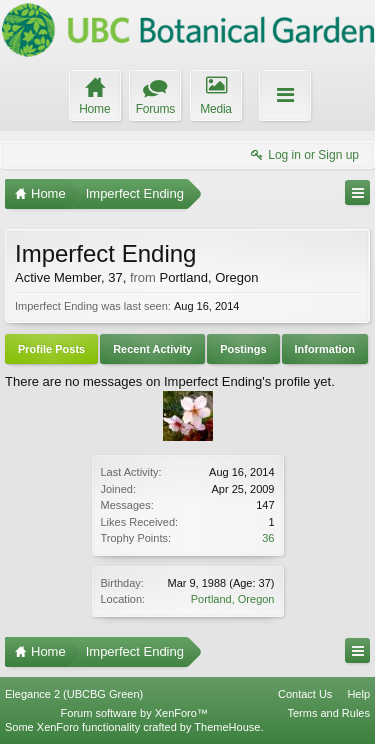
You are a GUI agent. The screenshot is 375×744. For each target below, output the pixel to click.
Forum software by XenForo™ (134, 713)
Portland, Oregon (233, 599)
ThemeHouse (227, 727)
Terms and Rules (328, 713)
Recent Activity (152, 349)
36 (268, 538)
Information (325, 349)
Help (358, 694)
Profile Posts (51, 349)
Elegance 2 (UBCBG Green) (74, 694)
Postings (243, 349)
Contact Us (305, 694)
